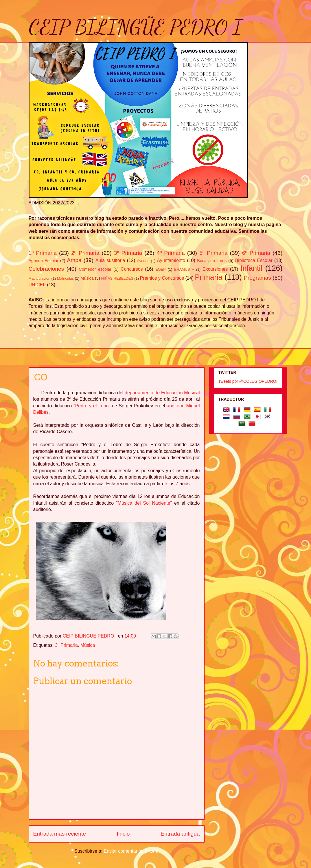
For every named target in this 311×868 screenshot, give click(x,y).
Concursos (132, 269)
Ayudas (143, 261)
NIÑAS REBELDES (117, 278)
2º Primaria (85, 253)
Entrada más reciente (60, 834)
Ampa (74, 260)
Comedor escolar (95, 269)
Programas (257, 278)
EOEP (161, 269)
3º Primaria (128, 253)
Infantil (251, 268)
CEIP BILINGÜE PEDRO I (135, 27)
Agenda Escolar (44, 261)
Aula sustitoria (110, 260)
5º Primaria (213, 253)
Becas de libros (212, 261)
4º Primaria (171, 253)
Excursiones (215, 269)
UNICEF (37, 285)
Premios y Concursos (162, 278)
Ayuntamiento (171, 260)
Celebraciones (46, 269)
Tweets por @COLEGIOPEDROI (248, 381)
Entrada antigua (180, 834)
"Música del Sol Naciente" (143, 503)
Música (87, 278)
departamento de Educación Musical (162, 393)
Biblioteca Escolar (254, 260)
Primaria (209, 277)
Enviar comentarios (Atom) (131, 851)
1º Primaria (43, 253)
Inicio (123, 834)
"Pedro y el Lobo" (92, 406)
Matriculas (65, 278)
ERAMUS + (184, 269)
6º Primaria (256, 253)
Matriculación (39, 278)
